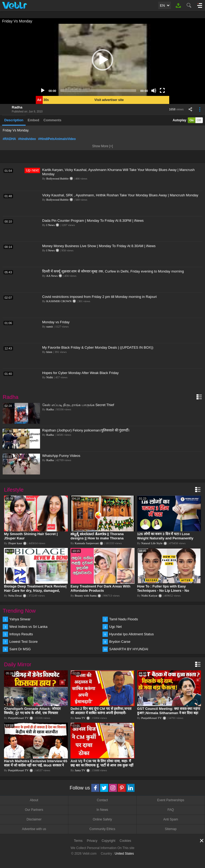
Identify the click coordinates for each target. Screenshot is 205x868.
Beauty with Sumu (86, 595)
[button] (102, 60)
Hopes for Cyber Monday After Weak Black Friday (80, 373)
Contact (102, 800)
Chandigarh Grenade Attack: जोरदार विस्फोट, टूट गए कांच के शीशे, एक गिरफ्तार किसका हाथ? (32, 713)
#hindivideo (27, 139)
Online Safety (102, 819)
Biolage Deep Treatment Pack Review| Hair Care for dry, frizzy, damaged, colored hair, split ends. (35, 591)
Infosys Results (21, 634)
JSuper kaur (15, 543)
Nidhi (50, 377)
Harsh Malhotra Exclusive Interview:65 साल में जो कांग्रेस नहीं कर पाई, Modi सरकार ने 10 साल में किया (36, 765)
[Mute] (154, 91)
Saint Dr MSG (20, 649)
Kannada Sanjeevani (87, 543)
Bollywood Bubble (58, 178)
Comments (52, 120)
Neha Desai (15, 595)
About (34, 800)
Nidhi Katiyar (149, 595)
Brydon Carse (120, 642)
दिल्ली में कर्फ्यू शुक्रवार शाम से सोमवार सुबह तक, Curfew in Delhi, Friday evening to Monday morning (113, 271)
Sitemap (171, 829)
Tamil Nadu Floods (124, 619)
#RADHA (9, 139)
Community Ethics (102, 829)
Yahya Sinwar (20, 619)
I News (51, 225)
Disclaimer (34, 819)
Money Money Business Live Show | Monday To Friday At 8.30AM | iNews (99, 246)
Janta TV (80, 718)
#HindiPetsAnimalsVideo (57, 139)
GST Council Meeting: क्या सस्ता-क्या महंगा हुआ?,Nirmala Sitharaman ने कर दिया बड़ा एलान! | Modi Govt (169, 713)
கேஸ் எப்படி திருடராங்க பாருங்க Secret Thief (78, 405)
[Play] (43, 91)
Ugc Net (115, 627)
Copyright (109, 841)
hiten (49, 352)
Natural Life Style (152, 543)
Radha (17, 107)
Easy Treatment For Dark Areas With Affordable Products (100, 588)
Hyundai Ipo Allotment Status (131, 634)
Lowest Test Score (23, 642)
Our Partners (34, 810)
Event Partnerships (171, 800)
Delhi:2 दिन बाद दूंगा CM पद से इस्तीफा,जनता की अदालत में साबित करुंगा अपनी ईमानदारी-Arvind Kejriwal (101, 713)
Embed (33, 120)
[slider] (98, 91)
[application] (102, 60)
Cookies (125, 841)
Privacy (92, 841)
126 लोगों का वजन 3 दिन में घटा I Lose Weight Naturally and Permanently (165, 536)
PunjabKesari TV (18, 718)
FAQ (171, 810)
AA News (52, 276)
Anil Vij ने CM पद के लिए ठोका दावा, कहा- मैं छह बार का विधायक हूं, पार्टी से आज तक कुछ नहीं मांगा (102, 765)
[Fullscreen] (162, 91)
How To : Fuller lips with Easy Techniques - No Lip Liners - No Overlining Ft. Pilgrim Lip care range (167, 591)
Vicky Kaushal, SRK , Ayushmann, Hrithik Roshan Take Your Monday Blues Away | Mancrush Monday (120, 195)
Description (14, 120)
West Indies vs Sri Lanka (28, 627)
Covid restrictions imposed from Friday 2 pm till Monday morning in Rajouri (99, 297)
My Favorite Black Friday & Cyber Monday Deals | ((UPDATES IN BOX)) (98, 347)
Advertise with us (34, 829)
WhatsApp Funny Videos (61, 456)
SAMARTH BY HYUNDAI (129, 649)
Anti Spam (171, 819)
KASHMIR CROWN (59, 301)
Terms (78, 841)
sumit (50, 326)
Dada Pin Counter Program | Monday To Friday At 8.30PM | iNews (93, 221)
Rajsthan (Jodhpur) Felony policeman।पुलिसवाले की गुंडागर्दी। (86, 430)
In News (102, 810)
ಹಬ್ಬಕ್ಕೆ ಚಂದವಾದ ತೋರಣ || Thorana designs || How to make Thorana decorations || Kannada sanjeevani (99, 538)
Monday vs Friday (56, 322)
